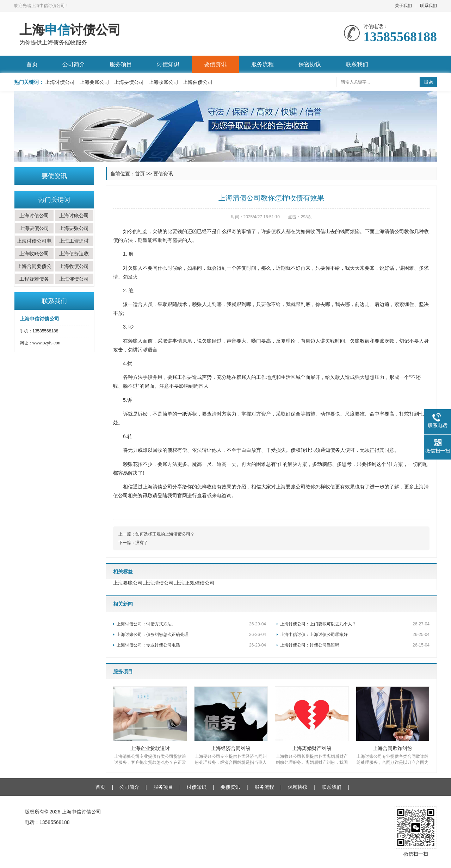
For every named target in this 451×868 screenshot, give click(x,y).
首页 (32, 64)
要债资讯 (215, 64)
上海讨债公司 (60, 82)
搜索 (428, 82)
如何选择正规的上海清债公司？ (165, 534)
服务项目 (121, 64)
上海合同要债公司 (34, 271)
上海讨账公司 (74, 216)
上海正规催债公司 (195, 583)
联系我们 (428, 6)
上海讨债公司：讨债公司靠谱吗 (355, 645)
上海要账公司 (94, 82)
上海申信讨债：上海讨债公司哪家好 (355, 635)
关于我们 (403, 6)
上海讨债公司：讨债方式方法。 (191, 624)
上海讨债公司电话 (34, 246)
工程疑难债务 (34, 279)
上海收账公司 (163, 82)
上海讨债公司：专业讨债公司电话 (191, 645)
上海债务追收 (74, 254)
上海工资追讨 (74, 241)
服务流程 (262, 64)
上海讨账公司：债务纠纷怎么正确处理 (191, 635)
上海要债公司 (129, 82)
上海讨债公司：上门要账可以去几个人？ (355, 624)
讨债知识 (168, 64)
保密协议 (310, 64)
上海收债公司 (74, 266)
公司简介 (74, 64)
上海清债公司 (159, 583)
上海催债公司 (198, 82)
